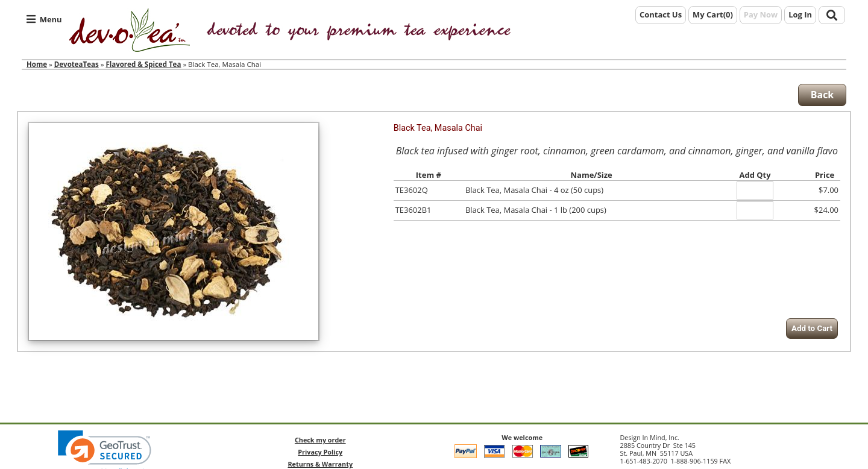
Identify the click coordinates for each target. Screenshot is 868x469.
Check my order (320, 440)
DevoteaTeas (77, 64)
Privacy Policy (320, 452)
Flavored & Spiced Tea (143, 64)
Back (822, 95)
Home (37, 64)
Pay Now (761, 14)
